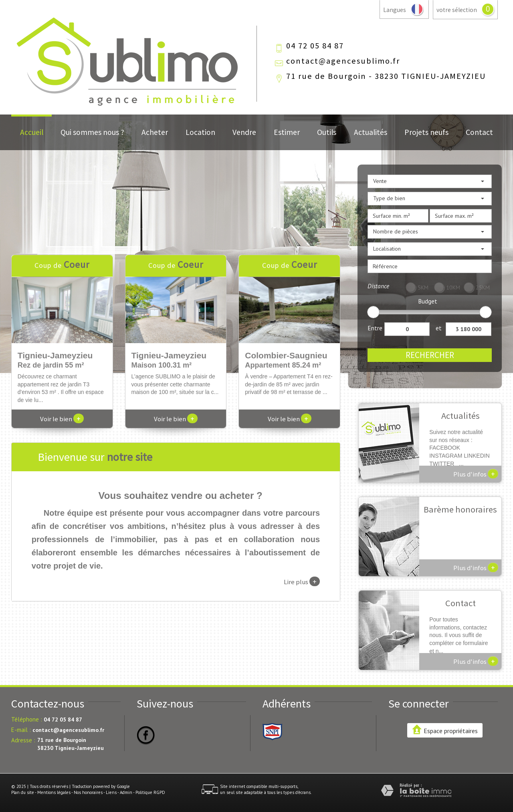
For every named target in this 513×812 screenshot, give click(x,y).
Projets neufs (426, 132)
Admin (126, 792)
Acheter (155, 132)
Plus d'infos (476, 474)
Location (200, 132)
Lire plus (302, 581)
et (439, 328)
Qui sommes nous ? (92, 132)
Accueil (32, 132)
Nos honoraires (88, 792)
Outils (327, 132)
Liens (111, 792)
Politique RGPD (150, 792)
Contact (479, 132)
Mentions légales (54, 792)
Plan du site (23, 792)
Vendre (244, 132)
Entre (375, 328)
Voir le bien (62, 419)
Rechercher (430, 355)
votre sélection (457, 10)
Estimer (287, 132)
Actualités (371, 132)
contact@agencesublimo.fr (343, 61)
